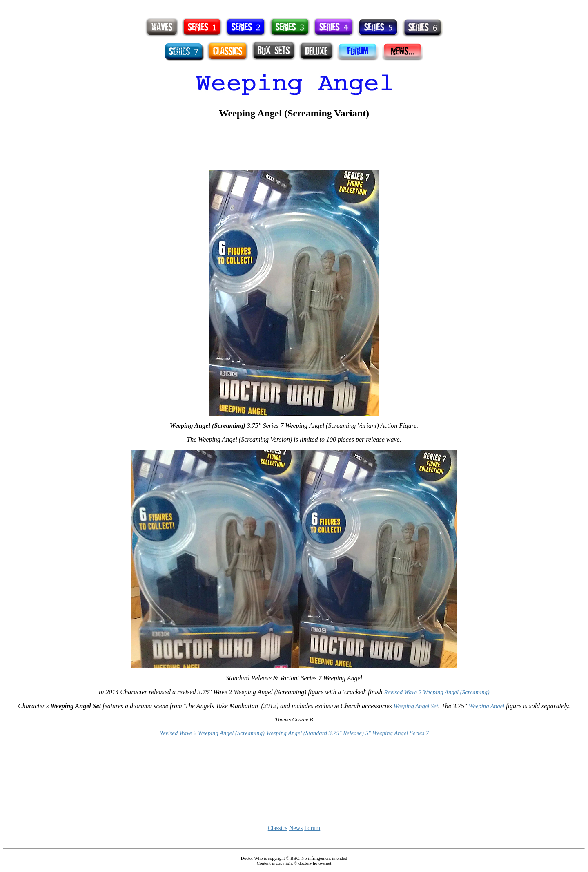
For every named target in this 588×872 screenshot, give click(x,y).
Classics (278, 828)
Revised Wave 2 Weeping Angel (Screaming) (437, 692)
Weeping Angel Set (416, 706)
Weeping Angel (487, 706)
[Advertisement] (294, 6)
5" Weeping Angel (387, 733)
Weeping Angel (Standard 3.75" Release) (315, 733)
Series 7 (419, 733)
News (296, 828)
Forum (312, 828)
